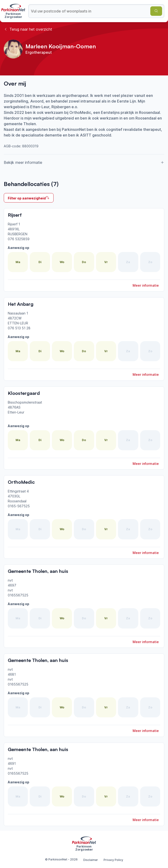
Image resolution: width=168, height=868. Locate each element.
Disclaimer (91, 860)
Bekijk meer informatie (84, 162)
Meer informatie (146, 285)
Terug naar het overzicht (28, 29)
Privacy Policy (113, 860)
